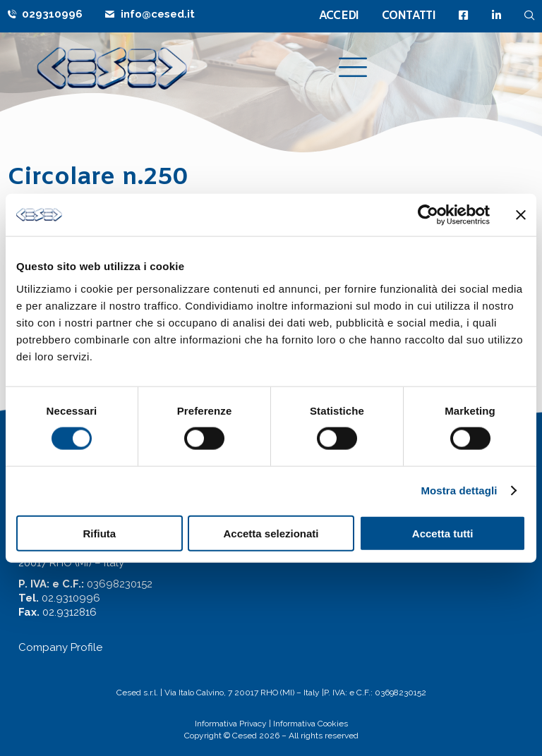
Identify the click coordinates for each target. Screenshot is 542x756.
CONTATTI (409, 16)
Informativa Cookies (311, 724)
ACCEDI (339, 16)
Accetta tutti (443, 533)
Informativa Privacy (231, 724)
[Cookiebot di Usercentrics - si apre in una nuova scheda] (428, 215)
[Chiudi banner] (521, 215)
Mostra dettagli (459, 490)
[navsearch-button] (530, 15)
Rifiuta (99, 533)
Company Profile (60, 647)
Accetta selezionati (271, 533)
